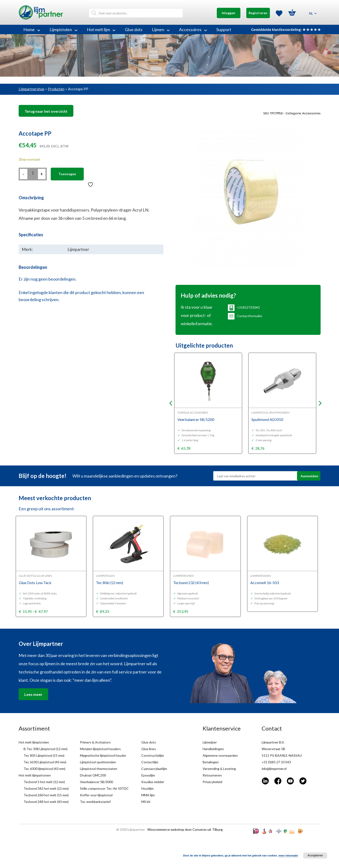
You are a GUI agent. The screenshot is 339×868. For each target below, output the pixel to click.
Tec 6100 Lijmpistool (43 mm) (45, 762)
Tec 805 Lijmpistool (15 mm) (44, 755)
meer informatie (288, 856)
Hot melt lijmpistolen (34, 742)
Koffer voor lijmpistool (96, 795)
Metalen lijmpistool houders (100, 749)
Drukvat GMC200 (93, 775)
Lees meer (33, 694)
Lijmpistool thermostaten (99, 769)
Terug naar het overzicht (46, 111)
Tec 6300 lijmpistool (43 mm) (44, 769)
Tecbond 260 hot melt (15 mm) (46, 795)
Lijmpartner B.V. (273, 742)
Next (320, 403)
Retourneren (212, 775)
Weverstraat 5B (273, 749)
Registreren (258, 13)
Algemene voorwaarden (220, 755)
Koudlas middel (153, 782)
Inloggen (228, 13)
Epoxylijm (148, 775)
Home (32, 29)
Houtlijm (147, 788)
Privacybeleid (212, 782)
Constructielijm (153, 755)
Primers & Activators (95, 742)
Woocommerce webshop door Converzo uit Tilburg (185, 829)
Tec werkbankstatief (95, 802)
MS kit (146, 802)
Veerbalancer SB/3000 (96, 782)
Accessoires (193, 29)
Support (224, 29)
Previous (171, 403)
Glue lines (149, 749)
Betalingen (211, 762)
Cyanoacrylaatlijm (154, 769)
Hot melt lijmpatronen (35, 775)
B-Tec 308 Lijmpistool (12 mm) (46, 749)
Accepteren (315, 856)
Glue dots (134, 29)
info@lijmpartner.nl (274, 769)
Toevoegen (67, 174)
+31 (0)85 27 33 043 (276, 762)
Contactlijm (150, 762)
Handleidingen (213, 749)
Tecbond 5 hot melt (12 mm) (44, 782)
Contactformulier (245, 316)
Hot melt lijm (101, 29)
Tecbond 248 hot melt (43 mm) (46, 802)
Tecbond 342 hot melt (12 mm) (46, 788)
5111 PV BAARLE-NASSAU (282, 755)
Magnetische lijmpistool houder (103, 755)
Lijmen (161, 29)
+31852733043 (244, 307)
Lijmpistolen (63, 29)
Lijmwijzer (210, 742)
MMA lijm (148, 795)
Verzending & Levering (219, 769)
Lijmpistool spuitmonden (98, 762)
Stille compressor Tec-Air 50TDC (104, 788)
